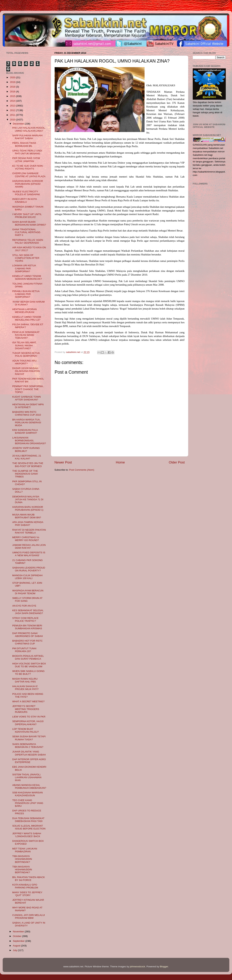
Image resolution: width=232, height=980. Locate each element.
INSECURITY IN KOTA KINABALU (25, 200)
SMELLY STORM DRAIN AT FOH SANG (27, 599)
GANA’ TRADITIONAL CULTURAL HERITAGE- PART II (27, 232)
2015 (13, 96)
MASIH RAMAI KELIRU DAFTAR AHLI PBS (25, 680)
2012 (13, 110)
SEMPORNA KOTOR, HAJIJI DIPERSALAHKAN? (28, 723)
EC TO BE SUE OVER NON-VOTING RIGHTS (28, 167)
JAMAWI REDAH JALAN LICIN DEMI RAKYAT (29, 546)
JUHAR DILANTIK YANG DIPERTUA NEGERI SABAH (29, 753)
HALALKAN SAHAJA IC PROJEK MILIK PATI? (25, 688)
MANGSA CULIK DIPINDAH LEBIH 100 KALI (27, 577)
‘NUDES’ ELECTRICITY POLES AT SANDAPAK (26, 193)
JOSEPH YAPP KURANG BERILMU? (26, 449)
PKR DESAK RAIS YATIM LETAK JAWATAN (26, 160)
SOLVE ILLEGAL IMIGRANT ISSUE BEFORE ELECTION (29, 827)
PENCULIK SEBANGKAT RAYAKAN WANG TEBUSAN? (26, 335)
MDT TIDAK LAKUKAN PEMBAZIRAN (25, 850)
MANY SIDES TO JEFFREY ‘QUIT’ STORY (27, 894)
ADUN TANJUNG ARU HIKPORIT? (24, 362)
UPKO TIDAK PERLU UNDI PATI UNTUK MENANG (27, 152)
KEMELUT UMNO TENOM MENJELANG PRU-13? (27, 318)
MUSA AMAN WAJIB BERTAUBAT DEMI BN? (27, 516)
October (17, 936)
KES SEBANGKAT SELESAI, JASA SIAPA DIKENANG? (28, 612)
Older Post (177, 462)
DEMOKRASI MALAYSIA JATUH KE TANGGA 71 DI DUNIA (28, 499)
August (17, 946)
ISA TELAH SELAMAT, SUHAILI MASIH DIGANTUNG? (24, 345)
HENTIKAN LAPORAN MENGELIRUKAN (25, 311)
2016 (13, 92)
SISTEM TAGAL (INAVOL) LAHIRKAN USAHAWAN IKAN (27, 777)
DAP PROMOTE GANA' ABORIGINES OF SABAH (28, 635)
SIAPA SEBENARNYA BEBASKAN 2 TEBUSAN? (28, 746)
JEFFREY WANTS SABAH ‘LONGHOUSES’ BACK (27, 835)
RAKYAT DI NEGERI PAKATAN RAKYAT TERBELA (29, 531)
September (19, 941)
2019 (13, 82)
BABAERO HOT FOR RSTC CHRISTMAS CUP (27, 642)
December (19, 124)
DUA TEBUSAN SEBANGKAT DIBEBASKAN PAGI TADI (28, 820)
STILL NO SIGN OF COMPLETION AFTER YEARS (26, 258)
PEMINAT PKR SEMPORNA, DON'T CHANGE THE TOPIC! (28, 389)
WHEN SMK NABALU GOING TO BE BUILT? (28, 673)
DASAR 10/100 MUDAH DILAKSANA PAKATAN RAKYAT (26, 371)
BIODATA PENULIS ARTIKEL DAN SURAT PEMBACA (28, 657)
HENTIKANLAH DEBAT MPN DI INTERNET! (28, 406)
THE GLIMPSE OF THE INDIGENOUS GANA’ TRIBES (25, 474)
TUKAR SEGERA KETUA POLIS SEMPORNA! (26, 354)
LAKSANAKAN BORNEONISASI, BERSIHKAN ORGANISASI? (29, 441)
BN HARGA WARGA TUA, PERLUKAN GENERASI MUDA (27, 422)
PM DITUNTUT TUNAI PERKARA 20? (24, 650)
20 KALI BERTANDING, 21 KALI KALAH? (27, 457)
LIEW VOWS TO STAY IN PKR (29, 717)
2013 (13, 106)
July (15, 950)
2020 (13, 77)
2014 (13, 101)
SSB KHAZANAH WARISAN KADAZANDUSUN (28, 794)
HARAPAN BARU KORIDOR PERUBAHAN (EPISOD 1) (28, 508)
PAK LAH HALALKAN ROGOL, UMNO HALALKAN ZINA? (29, 129)
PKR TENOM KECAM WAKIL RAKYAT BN (28, 380)
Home (120, 462)
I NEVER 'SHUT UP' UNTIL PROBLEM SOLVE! (27, 216)
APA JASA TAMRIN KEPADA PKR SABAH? (28, 524)
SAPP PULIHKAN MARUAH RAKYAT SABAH (27, 137)
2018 (13, 87)
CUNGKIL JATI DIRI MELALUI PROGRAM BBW (29, 917)
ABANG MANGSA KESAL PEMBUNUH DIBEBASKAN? (29, 786)
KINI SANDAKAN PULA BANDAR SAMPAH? (25, 431)
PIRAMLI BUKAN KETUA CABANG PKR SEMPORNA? (26, 294)
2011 (13, 115)
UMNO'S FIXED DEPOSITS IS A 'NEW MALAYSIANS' (29, 554)
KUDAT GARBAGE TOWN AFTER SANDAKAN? (27, 398)
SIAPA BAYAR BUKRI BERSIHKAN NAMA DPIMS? (29, 223)
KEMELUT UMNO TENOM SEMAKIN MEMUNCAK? (27, 277)
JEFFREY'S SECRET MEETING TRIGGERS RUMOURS (26, 709)
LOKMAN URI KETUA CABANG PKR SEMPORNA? (24, 268)
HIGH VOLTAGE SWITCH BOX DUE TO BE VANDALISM (29, 665)
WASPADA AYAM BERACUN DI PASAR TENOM (28, 592)
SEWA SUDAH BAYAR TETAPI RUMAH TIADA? (29, 738)
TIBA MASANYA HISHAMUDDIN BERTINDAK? (22, 859)
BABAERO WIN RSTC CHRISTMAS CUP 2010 (27, 413)
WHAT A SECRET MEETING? (28, 701)
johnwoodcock (138, 967)
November (19, 932)
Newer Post (63, 462)
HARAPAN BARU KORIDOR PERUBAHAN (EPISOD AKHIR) (28, 184)
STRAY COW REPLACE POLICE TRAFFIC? (25, 619)
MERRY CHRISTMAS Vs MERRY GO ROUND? (26, 539)
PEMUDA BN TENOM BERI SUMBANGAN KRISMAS (27, 627)
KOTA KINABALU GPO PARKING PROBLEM (25, 886)
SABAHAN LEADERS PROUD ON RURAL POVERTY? (29, 569)
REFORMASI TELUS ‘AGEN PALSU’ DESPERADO (28, 241)
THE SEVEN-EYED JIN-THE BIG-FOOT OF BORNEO (28, 465)
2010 (13, 120)
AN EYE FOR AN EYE (24, 606)
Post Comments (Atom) (82, 470)
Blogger (164, 967)
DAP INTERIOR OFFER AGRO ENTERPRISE (29, 761)
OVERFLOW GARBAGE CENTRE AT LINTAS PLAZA (29, 175)
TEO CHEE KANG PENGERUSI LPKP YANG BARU (28, 803)
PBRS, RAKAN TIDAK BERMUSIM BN (24, 144)
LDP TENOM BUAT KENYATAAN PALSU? (26, 730)
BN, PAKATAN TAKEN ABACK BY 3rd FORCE (29, 879)
